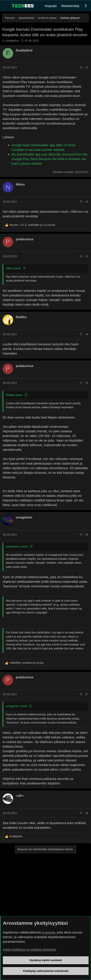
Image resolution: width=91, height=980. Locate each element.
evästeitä (48, 932)
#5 (87, 383)
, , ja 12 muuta (32, 225)
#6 (87, 535)
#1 (87, 67)
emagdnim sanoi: (17, 706)
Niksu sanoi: (14, 268)
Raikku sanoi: (14, 395)
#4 (87, 334)
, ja (26, 663)
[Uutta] (86, 6)
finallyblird (12, 41)
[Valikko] (6, 6)
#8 (87, 813)
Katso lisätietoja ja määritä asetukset (29, 949)
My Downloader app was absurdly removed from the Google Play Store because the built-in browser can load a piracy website (49, 159)
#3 (87, 256)
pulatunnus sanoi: (17, 546)
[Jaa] (81, 68)
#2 (87, 202)
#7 (87, 694)
